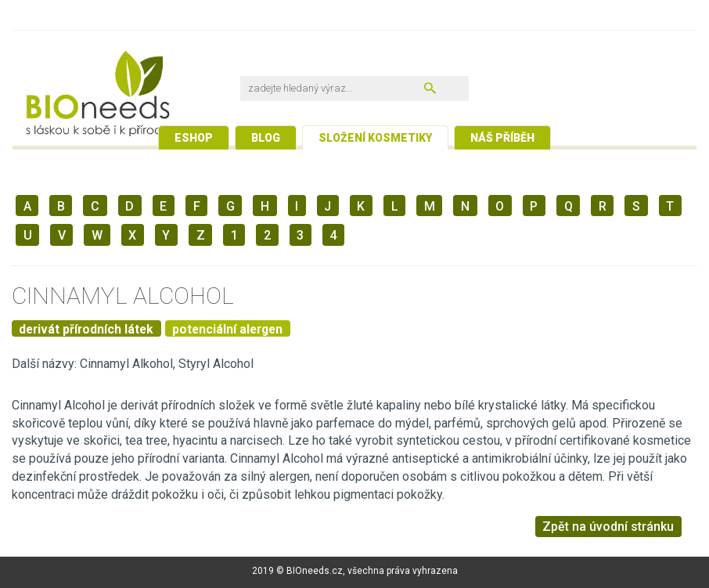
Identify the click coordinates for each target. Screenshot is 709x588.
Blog (266, 138)
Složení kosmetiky (375, 138)
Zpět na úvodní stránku (608, 527)
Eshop (194, 138)
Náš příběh (502, 138)
